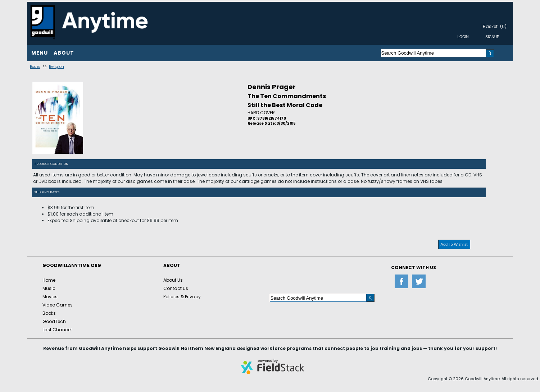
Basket (490, 26)
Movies (50, 297)
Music (49, 288)
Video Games (58, 305)
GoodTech (54, 321)
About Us (173, 280)
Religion (56, 67)
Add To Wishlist (454, 244)
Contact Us (176, 288)
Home (49, 280)
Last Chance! (57, 330)
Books (35, 67)
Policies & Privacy (182, 297)
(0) (503, 26)
